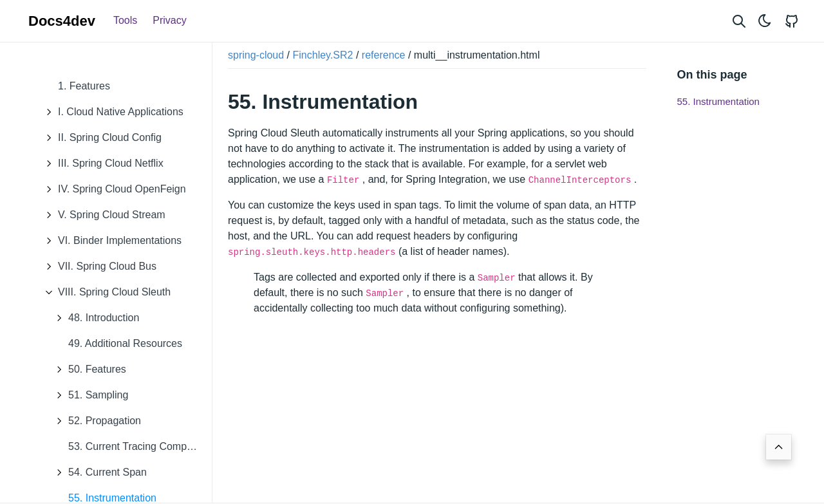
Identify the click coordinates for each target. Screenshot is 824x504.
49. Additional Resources (125, 343)
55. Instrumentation (718, 101)
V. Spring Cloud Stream (102, 215)
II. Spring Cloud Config (100, 138)
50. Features (88, 369)
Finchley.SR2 (323, 55)
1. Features (84, 86)
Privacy (169, 20)
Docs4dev (62, 21)
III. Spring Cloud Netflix (101, 163)
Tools (125, 20)
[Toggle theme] (765, 21)
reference (384, 55)
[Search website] (739, 21)
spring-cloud (256, 55)
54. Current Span (98, 472)
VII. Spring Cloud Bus (98, 266)
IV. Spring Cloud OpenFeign (112, 189)
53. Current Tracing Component (140, 446)
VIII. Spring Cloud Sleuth (105, 292)
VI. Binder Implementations (110, 241)
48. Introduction (94, 318)
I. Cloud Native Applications (111, 112)
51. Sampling (89, 395)
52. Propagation (95, 421)
